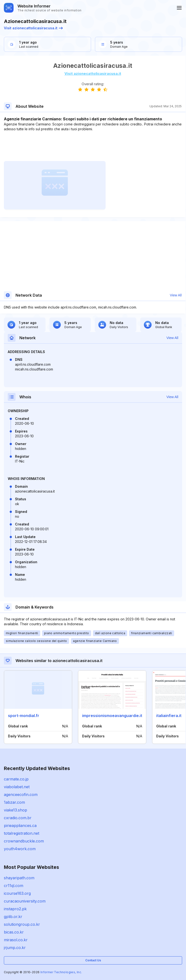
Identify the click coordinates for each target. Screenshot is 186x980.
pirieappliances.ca (20, 826)
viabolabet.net (17, 787)
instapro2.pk (15, 909)
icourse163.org (17, 893)
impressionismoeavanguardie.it (112, 716)
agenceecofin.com (21, 795)
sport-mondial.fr (24, 716)
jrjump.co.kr (15, 948)
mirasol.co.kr (16, 940)
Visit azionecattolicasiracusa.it (33, 28)
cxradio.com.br (18, 818)
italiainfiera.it (169, 716)
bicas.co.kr (14, 932)
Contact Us (93, 960)
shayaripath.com (19, 878)
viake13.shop (15, 810)
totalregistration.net (22, 833)
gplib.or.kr (13, 917)
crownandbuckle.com (24, 841)
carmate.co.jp (16, 779)
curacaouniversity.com (25, 901)
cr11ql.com (14, 886)
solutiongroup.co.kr (22, 924)
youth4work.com (20, 849)
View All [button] (176, 295)
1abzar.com (14, 802)
